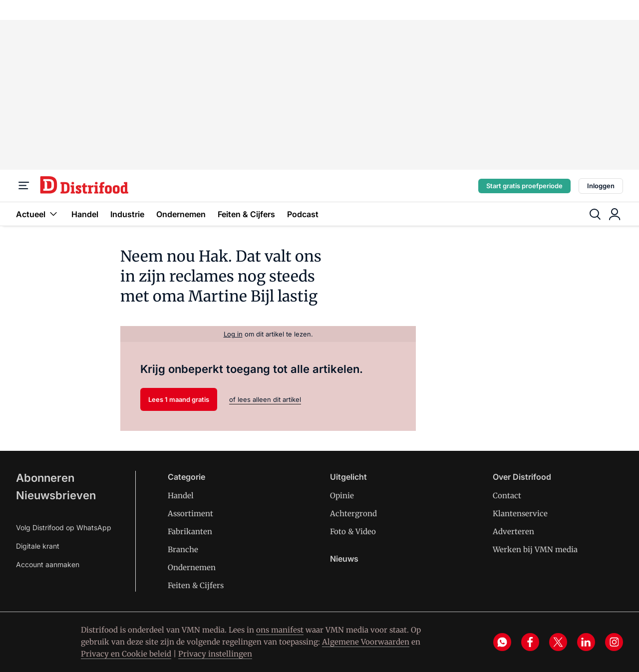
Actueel (38, 214)
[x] (558, 642)
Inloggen (601, 186)
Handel (85, 214)
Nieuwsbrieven (56, 495)
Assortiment (190, 513)
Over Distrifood (522, 477)
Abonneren (45, 478)
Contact (507, 496)
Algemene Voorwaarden (366, 642)
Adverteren (513, 531)
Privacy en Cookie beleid (126, 654)
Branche (183, 549)
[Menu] (24, 186)
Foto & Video (353, 531)
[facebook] (530, 642)
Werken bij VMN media (535, 549)
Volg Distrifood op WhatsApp (64, 527)
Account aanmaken (48, 564)
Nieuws (344, 559)
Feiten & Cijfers (246, 214)
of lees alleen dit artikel (265, 399)
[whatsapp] (502, 642)
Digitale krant (38, 546)
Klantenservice (520, 513)
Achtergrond (353, 513)
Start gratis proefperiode (524, 186)
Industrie (127, 214)
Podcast (303, 214)
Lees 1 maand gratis (179, 399)
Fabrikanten (190, 531)
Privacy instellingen (215, 654)
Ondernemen (181, 214)
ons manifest (280, 630)
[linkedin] (586, 642)
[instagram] (614, 642)
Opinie (342, 496)
